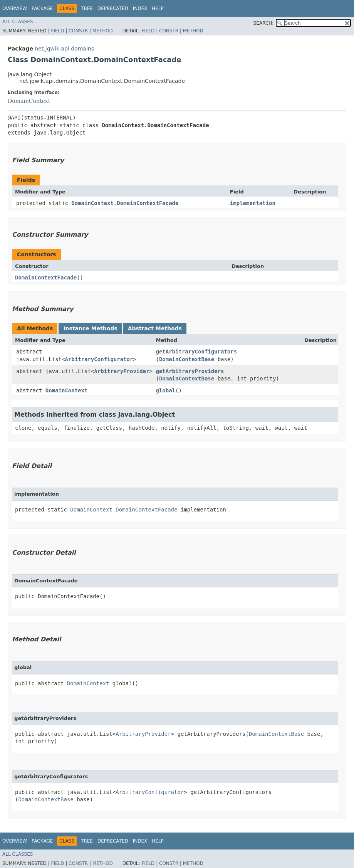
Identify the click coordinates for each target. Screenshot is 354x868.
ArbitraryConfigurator (99, 359)
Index (140, 8)
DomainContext (29, 101)
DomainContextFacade (46, 278)
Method (103, 31)
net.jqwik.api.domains (64, 49)
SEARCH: (264, 23)
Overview (15, 8)
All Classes (18, 22)
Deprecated (113, 8)
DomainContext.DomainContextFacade (125, 203)
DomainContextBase (187, 359)
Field (57, 31)
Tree (87, 8)
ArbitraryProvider (122, 371)
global (165, 390)
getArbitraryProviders (190, 371)
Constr (78, 31)
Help (158, 8)
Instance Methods (90, 328)
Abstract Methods (155, 328)
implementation (253, 203)
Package (42, 8)
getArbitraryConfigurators (196, 352)
